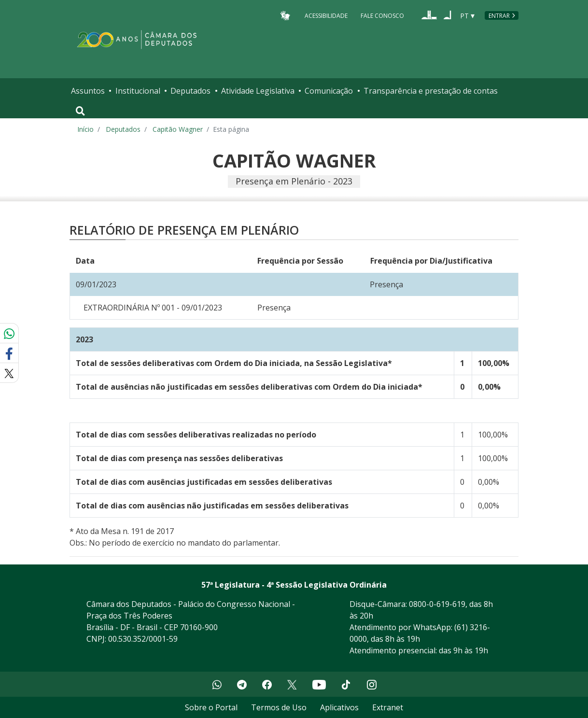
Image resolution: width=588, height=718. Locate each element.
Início (85, 129)
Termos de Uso (279, 707)
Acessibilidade (326, 15)
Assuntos (88, 91)
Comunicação (329, 91)
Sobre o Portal (211, 707)
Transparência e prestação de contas (431, 91)
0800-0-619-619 (437, 604)
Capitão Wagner (178, 129)
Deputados (190, 91)
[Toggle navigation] (80, 111)
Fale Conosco (382, 15)
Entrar (499, 16)
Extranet (388, 707)
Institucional (138, 91)
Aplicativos (339, 707)
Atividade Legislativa (258, 91)
